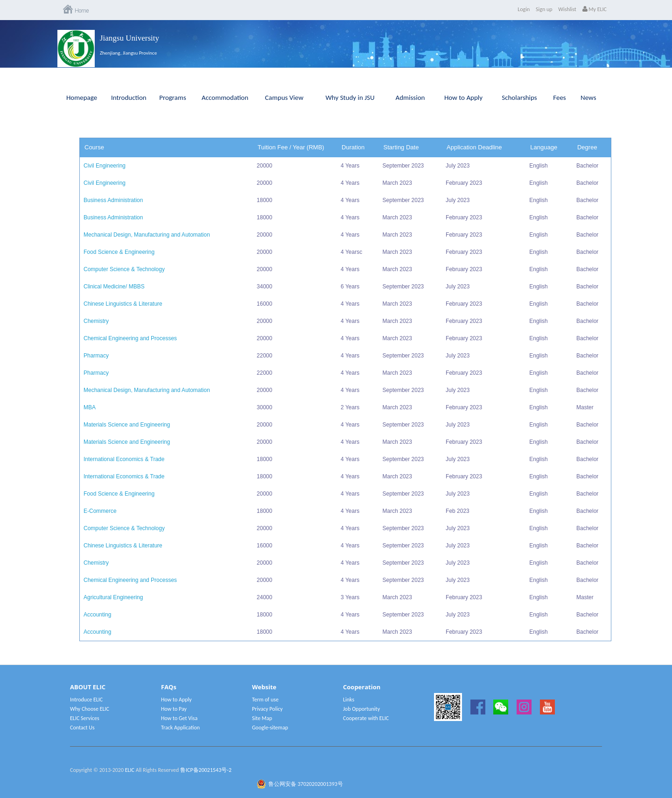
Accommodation (225, 98)
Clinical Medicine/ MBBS (114, 287)
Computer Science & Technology (124, 269)
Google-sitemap (270, 728)
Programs (173, 98)
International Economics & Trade (124, 459)
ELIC (130, 770)
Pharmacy (96, 356)
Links (349, 700)
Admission (410, 98)
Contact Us (82, 728)
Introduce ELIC (86, 700)
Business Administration (113, 200)
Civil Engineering (105, 166)
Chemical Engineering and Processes (130, 338)
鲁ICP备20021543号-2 (206, 770)
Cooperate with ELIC (366, 718)
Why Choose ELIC (90, 709)
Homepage (82, 98)
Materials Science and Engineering (127, 425)
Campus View (284, 98)
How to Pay (174, 709)
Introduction (129, 98)
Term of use (265, 700)
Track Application (180, 728)
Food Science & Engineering (119, 252)
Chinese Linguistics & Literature (123, 304)
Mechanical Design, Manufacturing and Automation (147, 235)
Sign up (544, 9)
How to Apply (463, 98)
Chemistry (96, 321)
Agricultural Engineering (113, 597)
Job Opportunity (361, 709)
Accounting (97, 615)
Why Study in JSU (350, 98)
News (588, 98)
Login (524, 9)
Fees (559, 98)
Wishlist (567, 9)
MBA (90, 407)
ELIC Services (85, 718)
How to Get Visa (179, 718)
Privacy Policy (267, 709)
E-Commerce (100, 511)
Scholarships (519, 98)
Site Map (262, 718)
